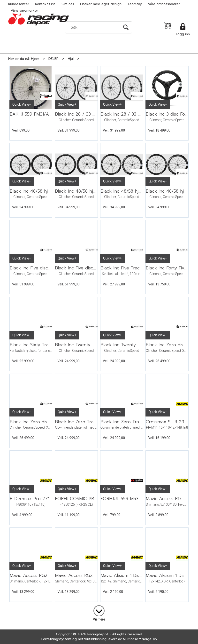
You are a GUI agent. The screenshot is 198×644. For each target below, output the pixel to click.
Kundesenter (19, 4)
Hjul (71, 59)
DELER (53, 59)
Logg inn (183, 34)
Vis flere (99, 619)
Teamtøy (135, 4)
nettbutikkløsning (92, 639)
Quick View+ (22, 104)
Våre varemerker (24, 11)
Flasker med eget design (101, 4)
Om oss (68, 4)
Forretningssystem (56, 639)
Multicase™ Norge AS (140, 639)
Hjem (35, 59)
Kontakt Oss (45, 4)
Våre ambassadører (164, 4)
